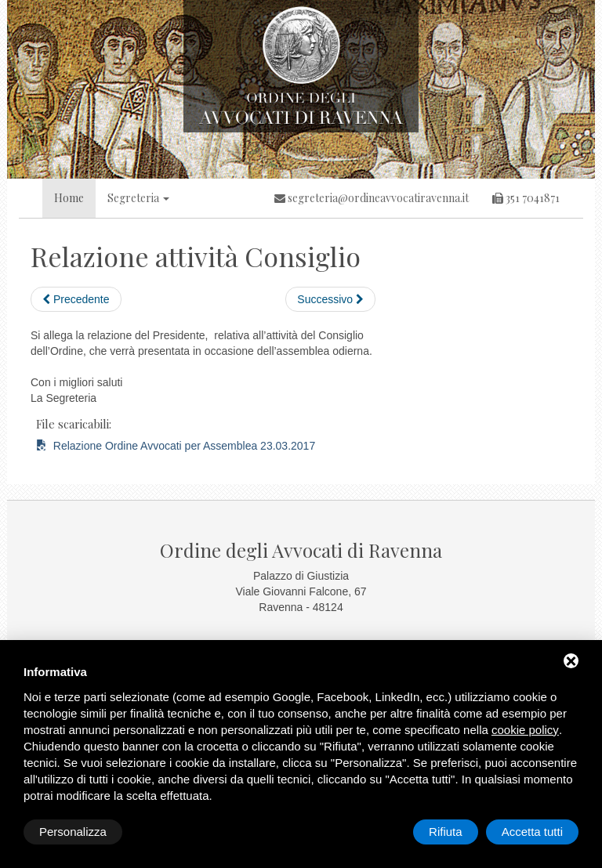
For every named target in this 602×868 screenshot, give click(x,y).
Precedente (76, 299)
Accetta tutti (532, 832)
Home (69, 198)
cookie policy (525, 730)
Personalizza (73, 832)
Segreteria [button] (138, 198)
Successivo (330, 299)
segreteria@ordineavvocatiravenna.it (372, 198)
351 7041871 (526, 198)
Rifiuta (446, 832)
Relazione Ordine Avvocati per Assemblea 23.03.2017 (176, 446)
